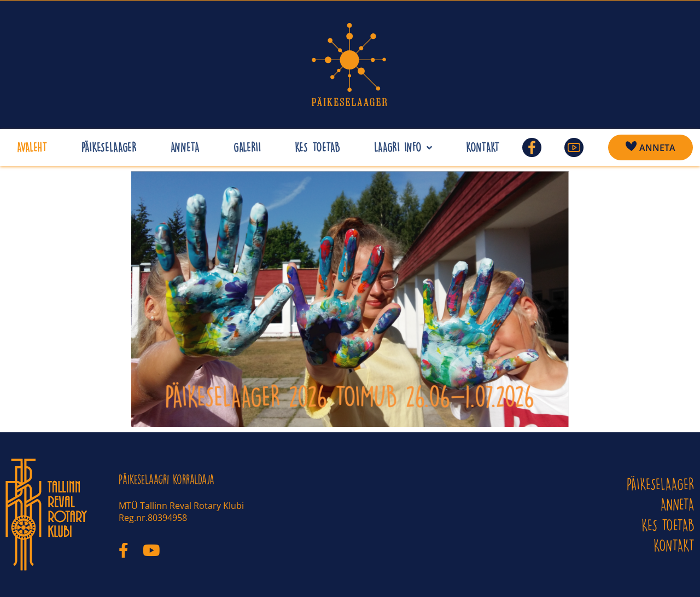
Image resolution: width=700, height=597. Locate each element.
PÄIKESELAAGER (661, 484)
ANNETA (678, 504)
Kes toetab (668, 525)
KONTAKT (674, 545)
